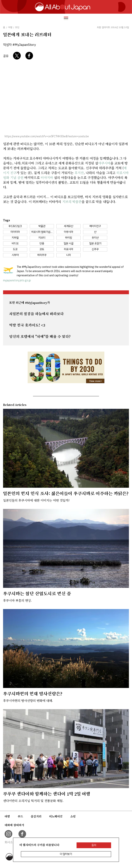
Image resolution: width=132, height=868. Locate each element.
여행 (7, 816)
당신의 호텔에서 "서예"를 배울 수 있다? (40, 337)
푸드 (20, 816)
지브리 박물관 (72, 201)
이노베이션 (56, 816)
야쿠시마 (104, 163)
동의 (94, 845)
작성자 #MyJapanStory (19, 45)
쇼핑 (73, 816)
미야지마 (47, 177)
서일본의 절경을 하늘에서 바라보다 (36, 314)
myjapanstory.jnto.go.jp (17, 280)
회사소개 (10, 842)
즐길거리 (36, 816)
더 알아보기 (66, 854)
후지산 (79, 173)
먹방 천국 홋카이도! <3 (27, 325)
